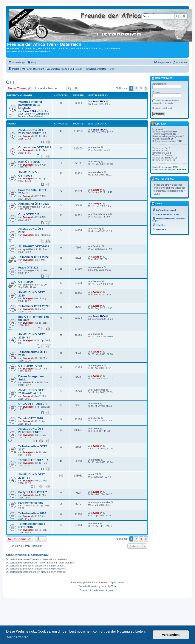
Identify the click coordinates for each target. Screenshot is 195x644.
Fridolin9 (181, 170)
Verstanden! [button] (171, 635)
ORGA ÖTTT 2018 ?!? (33, 404)
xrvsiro (97, 334)
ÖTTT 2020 (26, 282)
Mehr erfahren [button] (18, 637)
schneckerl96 (30, 285)
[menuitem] (32, 62)
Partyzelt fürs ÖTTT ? (33, 492)
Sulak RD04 (29, 111)
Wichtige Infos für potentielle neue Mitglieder (30, 105)
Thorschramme (31, 207)
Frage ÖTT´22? (28, 268)
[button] (146, 88)
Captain (97, 246)
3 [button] (141, 88)
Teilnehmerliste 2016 (32, 513)
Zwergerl (28, 136)
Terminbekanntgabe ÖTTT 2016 (32, 525)
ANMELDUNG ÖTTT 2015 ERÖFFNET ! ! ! (32, 132)
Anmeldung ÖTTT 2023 (34, 204)
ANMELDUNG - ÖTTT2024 (28, 174)
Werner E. (28, 382)
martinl (97, 147)
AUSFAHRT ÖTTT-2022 (34, 246)
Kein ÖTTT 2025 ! (30, 162)
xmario (96, 460)
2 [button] (136, 88)
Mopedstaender (101, 502)
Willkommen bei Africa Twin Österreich (34, 115)
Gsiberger (28, 270)
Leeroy (96, 161)
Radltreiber (99, 390)
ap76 (95, 474)
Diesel (96, 428)
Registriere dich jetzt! (162, 108)
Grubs (96, 403)
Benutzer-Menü (163, 79)
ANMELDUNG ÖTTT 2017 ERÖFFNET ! (32, 430)
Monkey (97, 228)
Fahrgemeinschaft (31, 503)
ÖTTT (12, 82)
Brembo (97, 281)
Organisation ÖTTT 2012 (35, 147)
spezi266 (28, 249)
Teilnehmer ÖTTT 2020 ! (34, 306)
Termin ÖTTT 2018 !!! (32, 418)
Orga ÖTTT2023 (29, 214)
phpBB (86, 583)
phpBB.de (112, 586)
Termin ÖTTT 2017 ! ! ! (33, 460)
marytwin (98, 172)
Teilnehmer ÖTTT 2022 (33, 257)
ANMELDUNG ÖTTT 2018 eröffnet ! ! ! (32, 392)
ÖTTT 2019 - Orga (30, 366)
